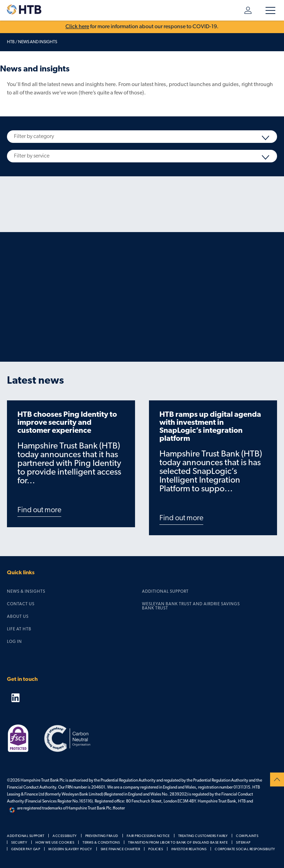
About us (18, 617)
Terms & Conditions (101, 843)
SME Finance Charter (120, 849)
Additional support (165, 592)
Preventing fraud (102, 836)
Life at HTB (19, 629)
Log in (248, 10)
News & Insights (26, 592)
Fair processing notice (148, 836)
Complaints (247, 836)
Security (19, 843)
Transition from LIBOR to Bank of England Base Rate (178, 843)
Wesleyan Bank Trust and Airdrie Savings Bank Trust (191, 606)
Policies (156, 849)
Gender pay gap (26, 849)
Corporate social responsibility (245, 849)
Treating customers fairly (203, 836)
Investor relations (189, 849)
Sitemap (243, 843)
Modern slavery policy (70, 849)
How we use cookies (55, 843)
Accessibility (65, 836)
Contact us (21, 604)
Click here (77, 27)
